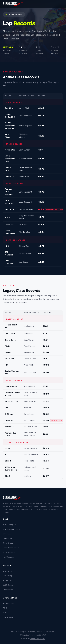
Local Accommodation (12, 548)
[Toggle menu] (61, 4)
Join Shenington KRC (11, 529)
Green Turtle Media (37, 639)
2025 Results (8, 585)
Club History (8, 543)
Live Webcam (8, 557)
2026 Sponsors (9, 552)
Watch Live (7, 580)
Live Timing (7, 576)
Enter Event (8, 571)
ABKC (5, 608)
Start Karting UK (9, 525)
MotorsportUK (9, 603)
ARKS (5, 613)
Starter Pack (8, 617)
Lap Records (8, 590)
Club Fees (7, 534)
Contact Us (8, 539)
